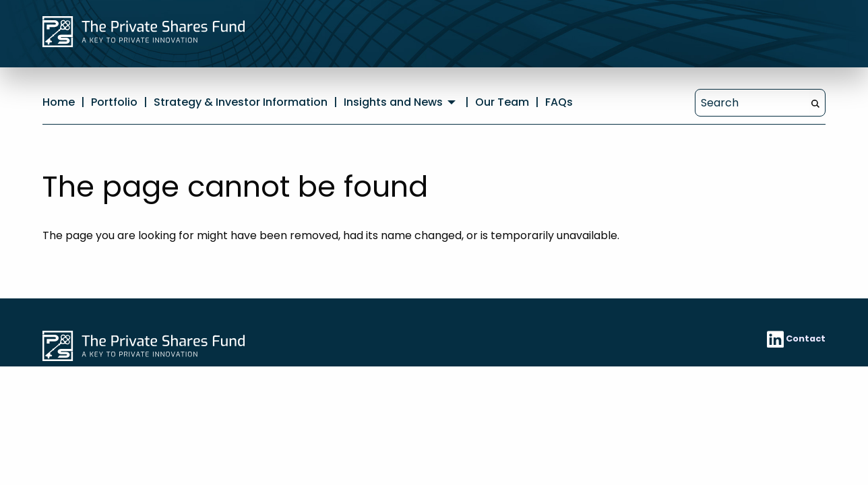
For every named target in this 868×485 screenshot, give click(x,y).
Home (59, 102)
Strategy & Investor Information (241, 102)
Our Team (502, 102)
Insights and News (393, 102)
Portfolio (114, 102)
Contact (806, 338)
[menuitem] (401, 102)
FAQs (559, 102)
